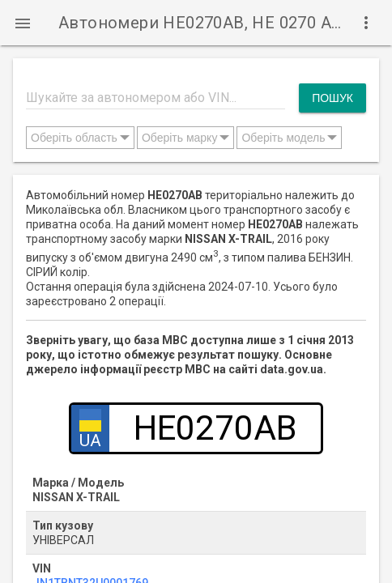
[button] (23, 23)
